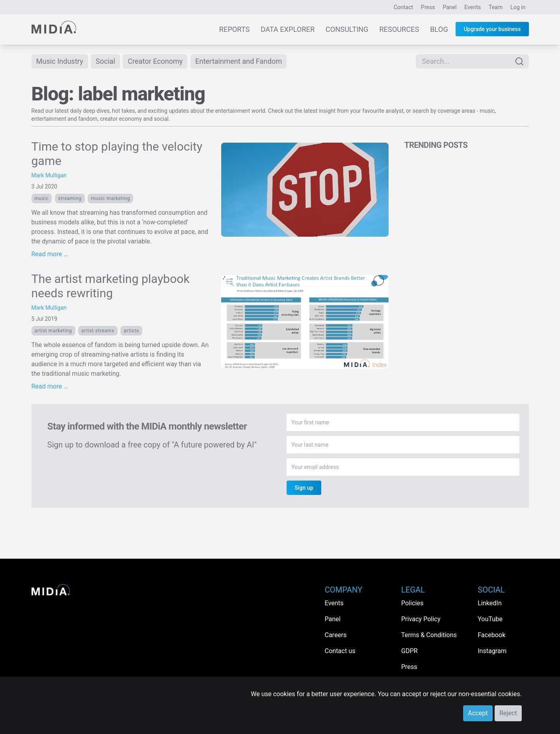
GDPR (410, 651)
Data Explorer (288, 29)
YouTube (490, 619)
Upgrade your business (492, 29)
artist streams (98, 331)
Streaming (70, 198)
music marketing (110, 198)
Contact (403, 7)
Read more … (50, 254)
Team (496, 7)
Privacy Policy (421, 619)
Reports (235, 29)
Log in (518, 7)
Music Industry (60, 61)
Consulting (347, 29)
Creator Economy (155, 61)
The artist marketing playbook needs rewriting (111, 286)
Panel (450, 7)
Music (42, 198)
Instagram (492, 651)
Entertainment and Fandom (239, 61)
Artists (131, 331)
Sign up (304, 488)
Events (473, 7)
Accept (478, 713)
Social (105, 61)
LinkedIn (490, 603)
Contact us (340, 651)
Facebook (492, 635)
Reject (508, 713)
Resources (399, 29)
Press (428, 7)
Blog (439, 29)
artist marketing (53, 331)
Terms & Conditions (429, 635)
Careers (336, 635)
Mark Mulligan (49, 175)
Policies (413, 603)
